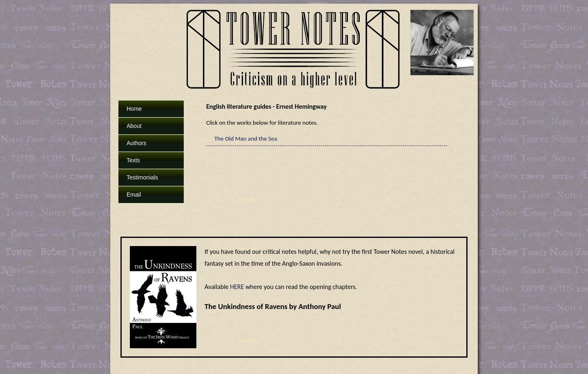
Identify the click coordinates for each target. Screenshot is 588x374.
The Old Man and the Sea (246, 139)
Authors (136, 143)
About (134, 126)
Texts (133, 160)
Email (134, 195)
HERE (237, 287)
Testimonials (142, 177)
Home (134, 109)
